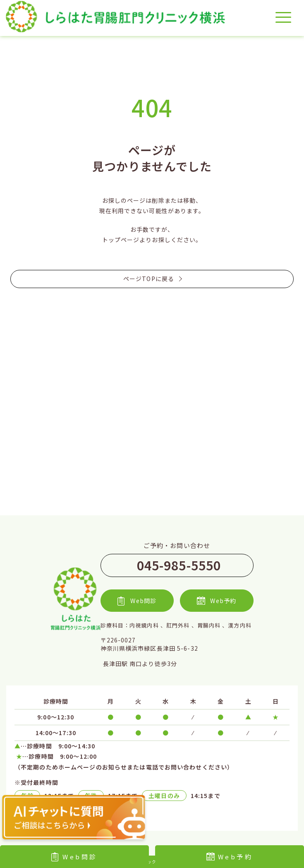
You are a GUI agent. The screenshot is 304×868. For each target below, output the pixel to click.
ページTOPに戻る (152, 279)
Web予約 (230, 857)
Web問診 (74, 857)
